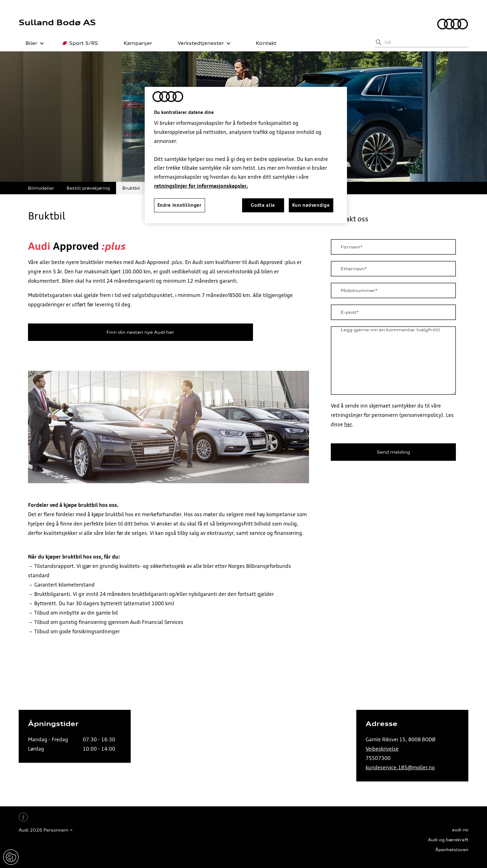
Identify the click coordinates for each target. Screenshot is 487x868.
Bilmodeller (41, 188)
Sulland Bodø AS (57, 22)
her (348, 424)
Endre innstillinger (11, 857)
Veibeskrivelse (382, 749)
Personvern (56, 830)
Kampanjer (134, 43)
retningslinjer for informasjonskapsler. (201, 186)
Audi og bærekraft (448, 840)
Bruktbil (131, 188)
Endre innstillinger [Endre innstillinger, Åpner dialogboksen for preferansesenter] (180, 205)
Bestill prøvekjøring (88, 188)
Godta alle (263, 205)
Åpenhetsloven (452, 850)
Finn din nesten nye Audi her (140, 332)
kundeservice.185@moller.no (400, 767)
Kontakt (263, 43)
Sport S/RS (80, 43)
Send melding (393, 452)
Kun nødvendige (311, 205)
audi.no (460, 830)
